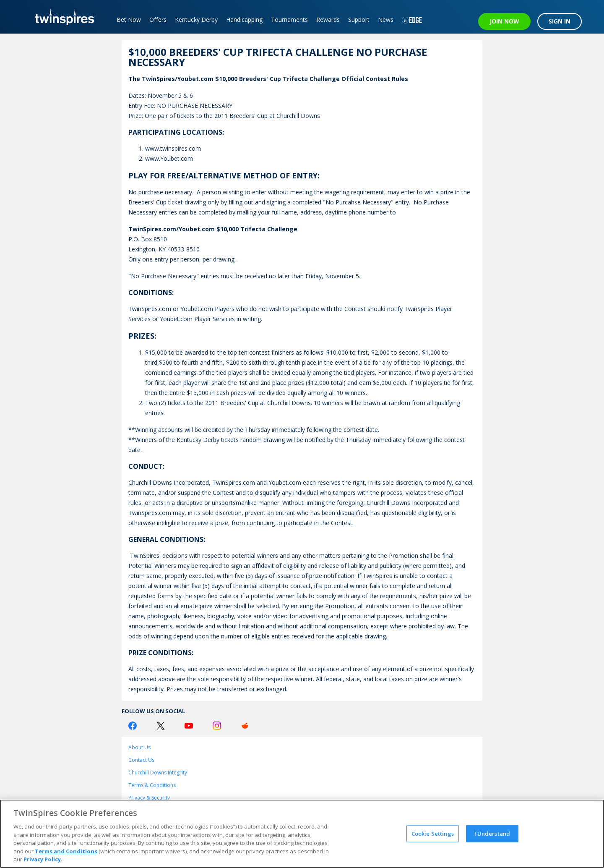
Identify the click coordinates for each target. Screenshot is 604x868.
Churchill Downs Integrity (158, 773)
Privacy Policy (42, 859)
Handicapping (244, 20)
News (386, 20)
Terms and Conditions (66, 851)
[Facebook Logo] (133, 726)
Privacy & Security (149, 798)
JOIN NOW (504, 21)
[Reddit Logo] (245, 726)
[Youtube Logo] (189, 726)
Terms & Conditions (152, 785)
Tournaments (289, 20)
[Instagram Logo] (217, 726)
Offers (158, 20)
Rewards (328, 20)
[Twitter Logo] (161, 726)
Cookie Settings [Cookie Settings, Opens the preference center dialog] (433, 833)
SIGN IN (560, 21)
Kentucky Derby (196, 20)
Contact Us (141, 760)
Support (359, 20)
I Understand (492, 833)
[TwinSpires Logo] (62, 17)
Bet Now (129, 20)
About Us (139, 747)
